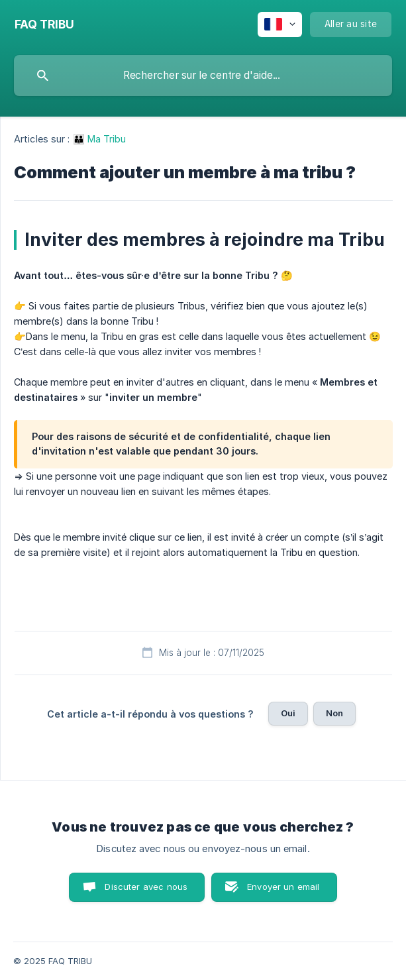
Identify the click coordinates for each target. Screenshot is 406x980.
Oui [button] (288, 713)
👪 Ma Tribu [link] (100, 139)
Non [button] (334, 713)
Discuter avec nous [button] (146, 887)
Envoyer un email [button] (283, 887)
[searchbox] (203, 76)
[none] (44, 25)
